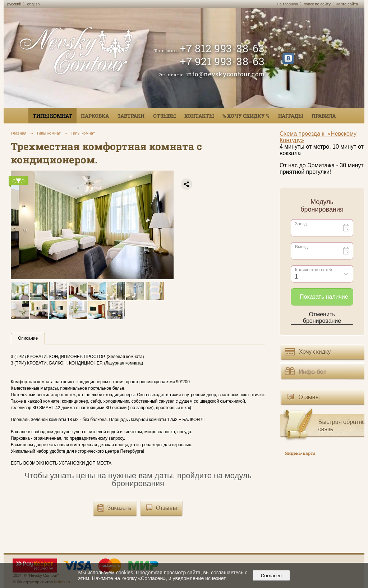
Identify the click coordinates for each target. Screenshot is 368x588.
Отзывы (164, 116)
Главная (19, 133)
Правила (324, 116)
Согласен (271, 576)
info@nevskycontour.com (226, 74)
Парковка (95, 116)
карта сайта (347, 4)
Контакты (199, 116)
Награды (291, 116)
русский (14, 4)
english (33, 4)
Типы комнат (52, 116)
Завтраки (131, 116)
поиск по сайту (317, 4)
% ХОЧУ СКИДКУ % (246, 116)
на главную (288, 4)
